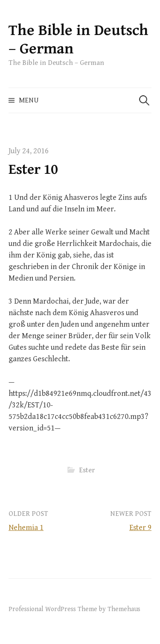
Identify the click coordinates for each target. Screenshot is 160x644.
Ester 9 (140, 528)
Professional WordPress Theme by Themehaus (74, 609)
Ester (87, 470)
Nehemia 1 (26, 528)
